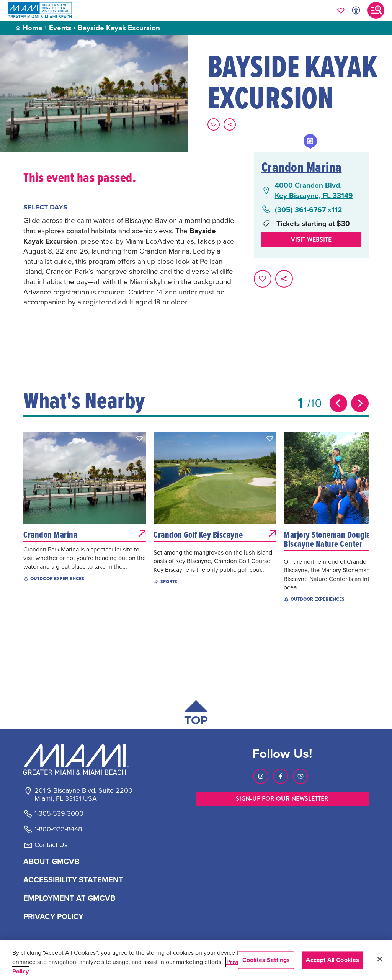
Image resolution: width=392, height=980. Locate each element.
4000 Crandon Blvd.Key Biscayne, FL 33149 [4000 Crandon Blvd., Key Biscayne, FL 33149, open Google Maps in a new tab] (314, 190)
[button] (140, 438)
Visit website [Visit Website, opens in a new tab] (311, 240)
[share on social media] (230, 124)
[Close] (380, 959)
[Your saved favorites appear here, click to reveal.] (341, 10)
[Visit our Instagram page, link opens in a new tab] (261, 776)
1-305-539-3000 (59, 813)
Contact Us (51, 845)
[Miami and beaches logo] (83, 759)
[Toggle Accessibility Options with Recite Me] (356, 10)
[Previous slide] (338, 403)
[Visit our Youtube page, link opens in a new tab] (301, 776)
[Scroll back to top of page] (196, 714)
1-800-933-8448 (58, 829)
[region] (196, 960)
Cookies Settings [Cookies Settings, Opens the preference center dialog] (266, 960)
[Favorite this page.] (214, 124)
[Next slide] (360, 403)
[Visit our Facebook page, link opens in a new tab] (281, 776)
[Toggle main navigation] (376, 10)
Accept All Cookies (332, 960)
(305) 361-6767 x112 (308, 210)
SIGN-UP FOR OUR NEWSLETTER (282, 799)
